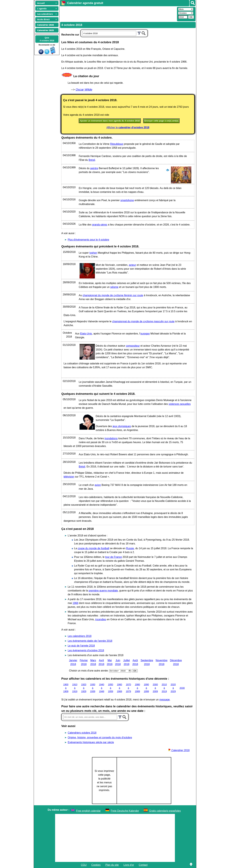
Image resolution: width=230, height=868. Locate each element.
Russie (130, 548)
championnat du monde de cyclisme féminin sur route (113, 295)
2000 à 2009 (155, 688)
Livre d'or (129, 865)
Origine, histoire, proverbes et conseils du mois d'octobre (100, 737)
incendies (101, 619)
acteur (132, 265)
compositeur (133, 346)
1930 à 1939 (93, 688)
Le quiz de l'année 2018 (81, 646)
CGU (84, 865)
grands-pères (100, 225)
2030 (182, 688)
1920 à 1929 (84, 688)
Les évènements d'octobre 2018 (86, 650)
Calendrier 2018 (179, 750)
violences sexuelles (180, 404)
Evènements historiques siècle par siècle (91, 742)
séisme (114, 287)
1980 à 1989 (137, 688)
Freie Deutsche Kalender (125, 811)
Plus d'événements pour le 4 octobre (88, 240)
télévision (69, 477)
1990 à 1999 (146, 688)
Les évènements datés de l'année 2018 (90, 641)
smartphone (127, 200)
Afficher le (128, 127)
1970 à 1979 (128, 688)
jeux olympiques (122, 426)
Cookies (96, 865)
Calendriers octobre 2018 (82, 733)
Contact (143, 865)
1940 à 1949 (102, 688)
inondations (111, 438)
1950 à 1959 (111, 688)
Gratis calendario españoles (165, 811)
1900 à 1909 (66, 688)
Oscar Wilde (84, 90)
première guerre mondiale (103, 591)
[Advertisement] (118, 14)
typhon (93, 253)
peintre (94, 168)
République (117, 144)
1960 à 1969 (119, 688)
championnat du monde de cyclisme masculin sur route (143, 321)
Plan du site (112, 865)
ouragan (145, 334)
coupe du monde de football (93, 548)
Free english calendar (88, 811)
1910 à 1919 (75, 688)
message (165, 700)
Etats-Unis (86, 334)
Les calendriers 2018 (80, 636)
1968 (75, 603)
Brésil (92, 160)
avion (98, 485)
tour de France (114, 557)
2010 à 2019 (164, 688)
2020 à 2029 (173, 688)
